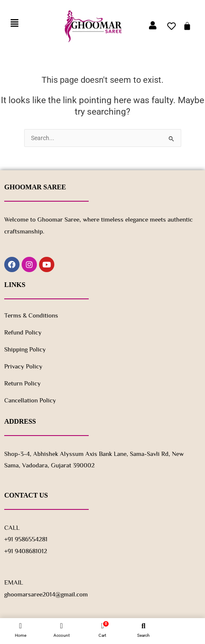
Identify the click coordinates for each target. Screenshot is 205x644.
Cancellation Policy (30, 400)
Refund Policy (23, 332)
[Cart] (187, 26)
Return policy (22, 383)
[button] (14, 24)
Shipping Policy (25, 349)
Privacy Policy (23, 366)
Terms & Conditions (31, 315)
